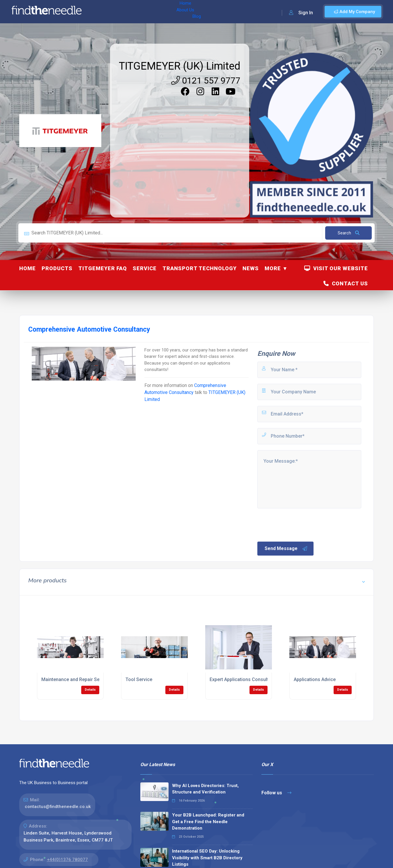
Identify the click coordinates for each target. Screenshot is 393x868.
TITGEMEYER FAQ (103, 268)
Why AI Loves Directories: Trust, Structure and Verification (205, 789)
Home (103, 12)
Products (57, 268)
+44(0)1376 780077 (67, 860)
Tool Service (139, 679)
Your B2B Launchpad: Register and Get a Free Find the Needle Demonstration (208, 822)
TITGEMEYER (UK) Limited (180, 66)
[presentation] (301, 524)
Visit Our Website (336, 268)
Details (90, 690)
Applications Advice (315, 679)
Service (145, 268)
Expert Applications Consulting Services (252, 679)
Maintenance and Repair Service (76, 679)
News (251, 268)
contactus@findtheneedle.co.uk (58, 807)
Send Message (286, 549)
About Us (125, 12)
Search (349, 233)
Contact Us (346, 283)
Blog (145, 12)
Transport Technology (200, 268)
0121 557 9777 (206, 81)
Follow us (276, 793)
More (273, 268)
